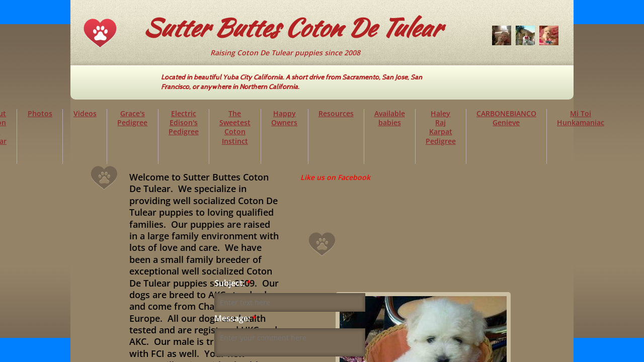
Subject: (233, 283)
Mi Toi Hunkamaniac (581, 118)
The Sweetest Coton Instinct (235, 127)
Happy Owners (284, 118)
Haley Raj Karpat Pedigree (441, 127)
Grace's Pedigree (132, 118)
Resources (336, 113)
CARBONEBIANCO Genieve (506, 118)
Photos (40, 113)
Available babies (390, 118)
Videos (85, 113)
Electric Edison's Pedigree (184, 122)
